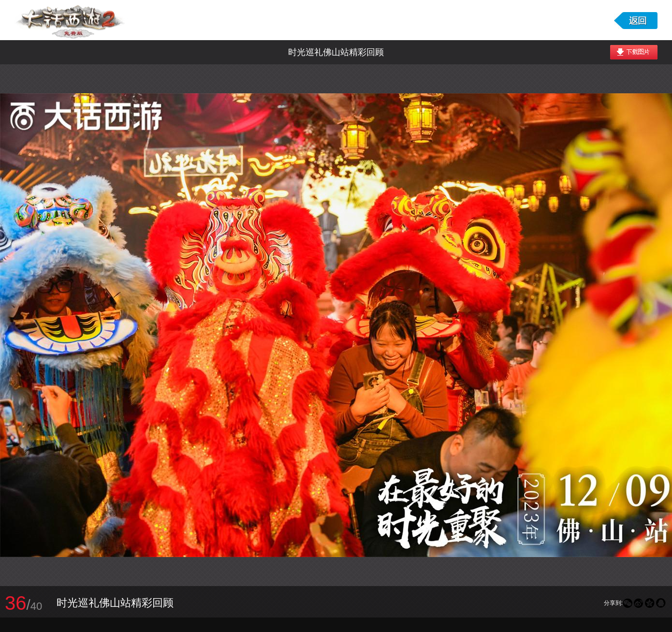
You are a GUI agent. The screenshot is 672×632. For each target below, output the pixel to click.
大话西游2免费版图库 (71, 20)
